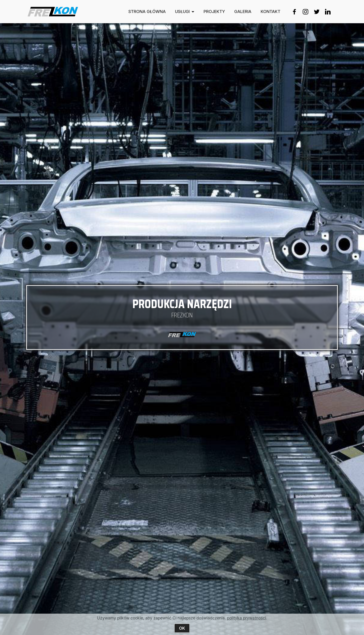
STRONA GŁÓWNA (147, 12)
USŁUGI (182, 12)
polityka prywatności (247, 618)
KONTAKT (271, 12)
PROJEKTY (214, 12)
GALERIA (243, 12)
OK (182, 628)
